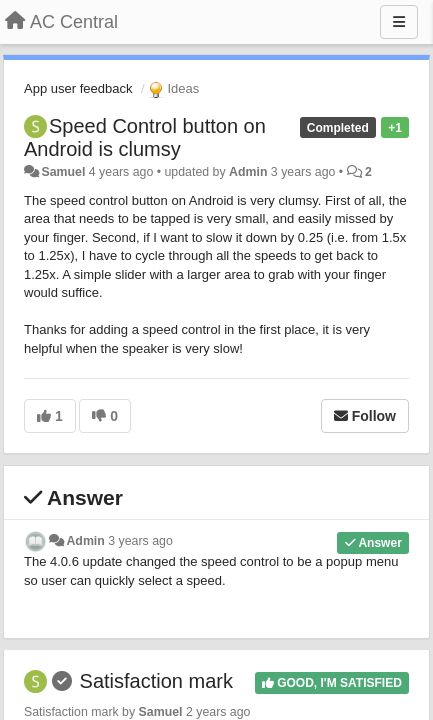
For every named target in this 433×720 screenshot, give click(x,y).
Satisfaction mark (156, 681)
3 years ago (140, 541)
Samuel (63, 172)
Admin (248, 172)
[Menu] (399, 22)
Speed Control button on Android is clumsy (145, 137)
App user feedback (78, 88)
